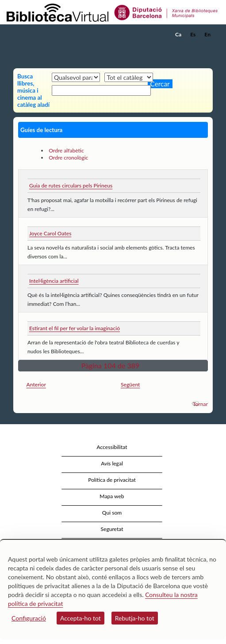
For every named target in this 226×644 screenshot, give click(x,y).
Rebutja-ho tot (135, 618)
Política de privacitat (112, 480)
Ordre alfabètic (66, 150)
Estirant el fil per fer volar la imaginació (75, 328)
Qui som (112, 513)
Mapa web (112, 496)
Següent (130, 384)
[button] (207, 48)
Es (193, 34)
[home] (51, 35)
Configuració (29, 618)
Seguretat (112, 529)
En (207, 34)
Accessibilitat (112, 447)
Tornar (200, 404)
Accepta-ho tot (80, 618)
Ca (178, 34)
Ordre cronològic (68, 158)
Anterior (36, 384)
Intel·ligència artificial (54, 281)
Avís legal (112, 463)
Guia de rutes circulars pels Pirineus (71, 185)
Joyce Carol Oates (50, 233)
